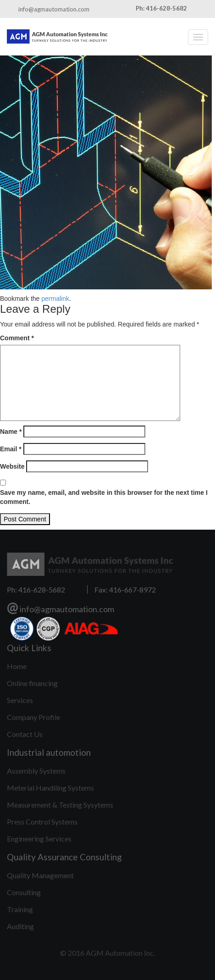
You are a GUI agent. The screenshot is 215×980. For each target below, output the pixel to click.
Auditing (20, 926)
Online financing (32, 683)
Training (20, 909)
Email (11, 449)
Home (17, 666)
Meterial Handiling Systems (50, 788)
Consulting (24, 892)
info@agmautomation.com (54, 9)
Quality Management (40, 875)
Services (20, 700)
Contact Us (25, 734)
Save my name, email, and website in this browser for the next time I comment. (104, 497)
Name (11, 432)
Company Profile (33, 717)
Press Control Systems (42, 822)
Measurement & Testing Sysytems (60, 805)
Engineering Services (39, 839)
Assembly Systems (36, 771)
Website (12, 466)
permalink (55, 299)
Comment (17, 338)
